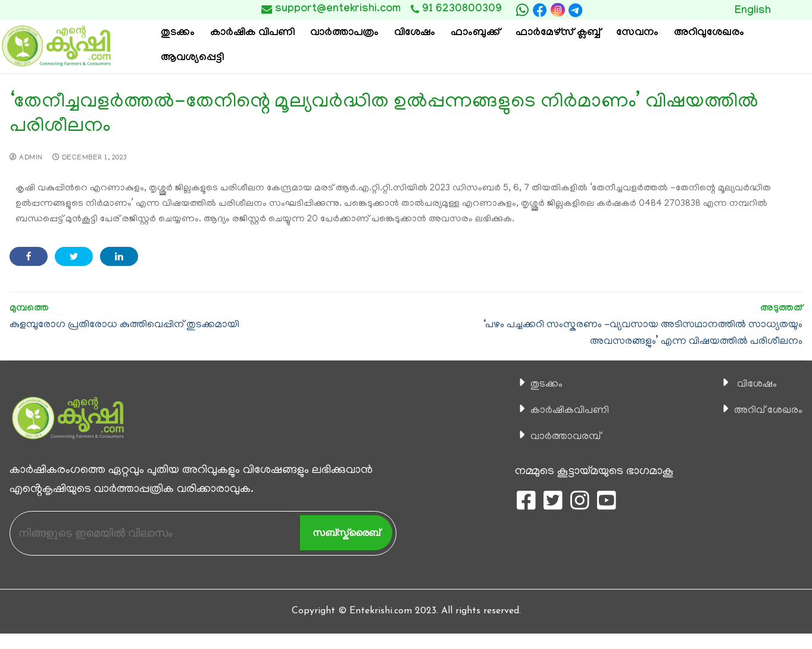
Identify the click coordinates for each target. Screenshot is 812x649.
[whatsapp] (522, 10)
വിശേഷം (750, 384)
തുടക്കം (541, 384)
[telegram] (576, 10)
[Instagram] (558, 10)
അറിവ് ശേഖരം (764, 410)
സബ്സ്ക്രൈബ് (346, 533)
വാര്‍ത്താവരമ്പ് (561, 437)
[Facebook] (540, 10)
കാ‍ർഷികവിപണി (566, 410)
